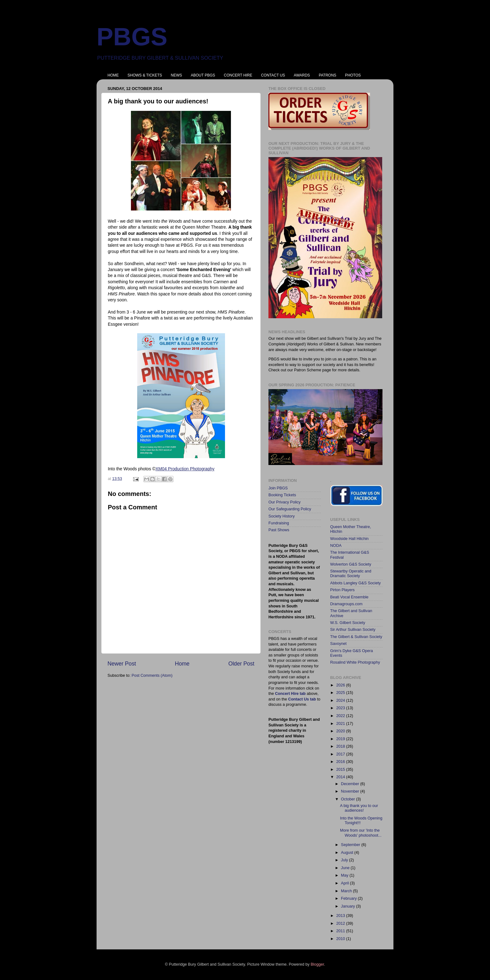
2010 (341, 939)
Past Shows (279, 530)
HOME (113, 75)
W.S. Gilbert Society (348, 623)
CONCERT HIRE (238, 75)
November (351, 791)
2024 (341, 700)
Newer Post (122, 664)
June (346, 868)
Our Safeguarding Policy (290, 509)
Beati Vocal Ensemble (350, 597)
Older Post (241, 664)
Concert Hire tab (290, 694)
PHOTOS (353, 75)
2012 (341, 923)
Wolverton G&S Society (351, 564)
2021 (341, 724)
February (349, 898)
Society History (282, 516)
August (348, 853)
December (351, 784)
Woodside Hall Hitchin (350, 539)
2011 (341, 931)
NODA (336, 546)
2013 (341, 916)
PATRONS (327, 75)
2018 (341, 746)
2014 (341, 777)
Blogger (317, 964)
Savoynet (339, 644)
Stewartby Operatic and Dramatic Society (351, 574)
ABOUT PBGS (203, 75)
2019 (341, 739)
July (345, 860)
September (351, 845)
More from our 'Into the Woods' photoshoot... (361, 833)
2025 (341, 693)
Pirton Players (342, 590)
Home (182, 664)
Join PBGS (278, 488)
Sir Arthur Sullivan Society (353, 630)
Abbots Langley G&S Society (356, 583)
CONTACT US (273, 75)
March (347, 891)
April (345, 883)
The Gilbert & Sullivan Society (356, 637)
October (348, 799)
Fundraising (279, 523)
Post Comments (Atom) (152, 676)
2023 (341, 708)
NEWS (176, 75)
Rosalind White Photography (355, 662)
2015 (341, 770)
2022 (341, 716)
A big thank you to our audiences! (359, 808)
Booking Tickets (282, 495)
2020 (341, 731)
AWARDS (302, 75)
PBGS (132, 37)
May (345, 875)
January (348, 906)
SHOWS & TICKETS (145, 75)
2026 (341, 685)
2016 (341, 762)
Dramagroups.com (347, 604)
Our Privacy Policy (285, 502)
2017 (341, 754)
